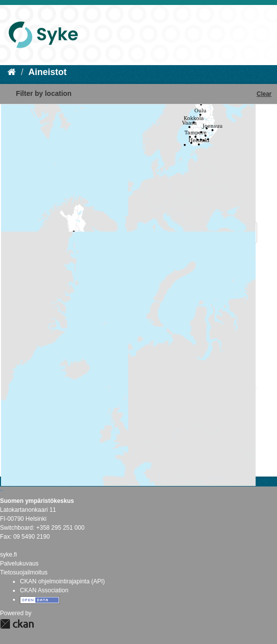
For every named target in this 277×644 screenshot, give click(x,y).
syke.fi (8, 555)
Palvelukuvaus (19, 563)
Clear (264, 94)
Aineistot (47, 72)
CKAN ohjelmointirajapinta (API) (62, 581)
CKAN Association (44, 590)
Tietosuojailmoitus (24, 572)
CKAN (17, 624)
